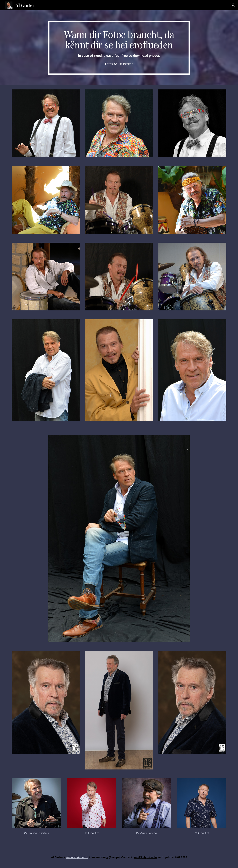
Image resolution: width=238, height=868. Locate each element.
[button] (234, 5)
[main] (119, 48)
